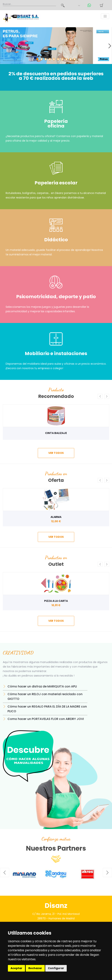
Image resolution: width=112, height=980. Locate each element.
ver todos (56, 453)
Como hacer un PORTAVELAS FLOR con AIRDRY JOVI (46, 719)
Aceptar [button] (16, 968)
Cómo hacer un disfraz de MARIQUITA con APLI (42, 686)
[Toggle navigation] (105, 16)
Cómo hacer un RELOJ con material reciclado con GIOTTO (45, 696)
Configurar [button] (56, 968)
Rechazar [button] (35, 968)
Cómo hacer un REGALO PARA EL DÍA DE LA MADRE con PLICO (47, 709)
